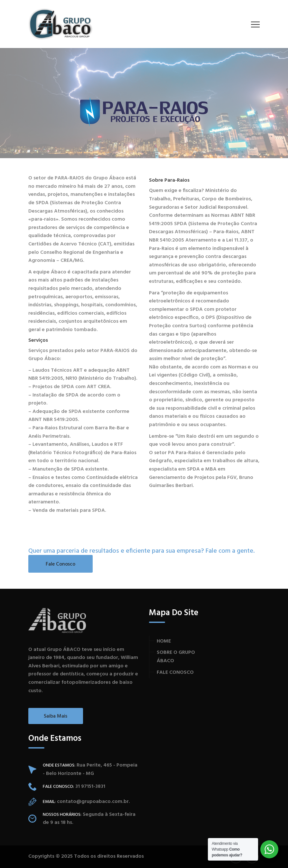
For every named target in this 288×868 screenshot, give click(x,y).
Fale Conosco (60, 564)
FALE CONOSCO (175, 672)
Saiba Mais (56, 716)
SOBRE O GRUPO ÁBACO (176, 657)
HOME (164, 641)
